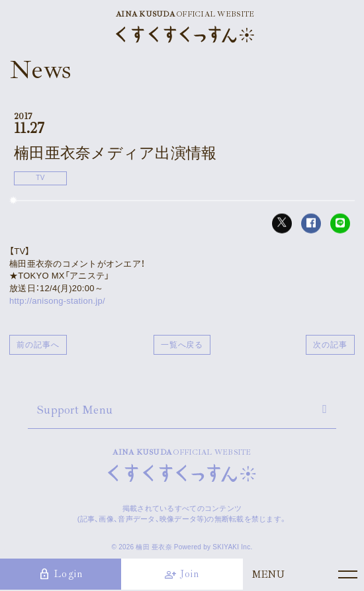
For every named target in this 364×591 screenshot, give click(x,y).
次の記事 (330, 345)
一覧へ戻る (182, 345)
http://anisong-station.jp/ (57, 301)
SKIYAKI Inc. (232, 547)
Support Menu (75, 410)
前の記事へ (38, 345)
